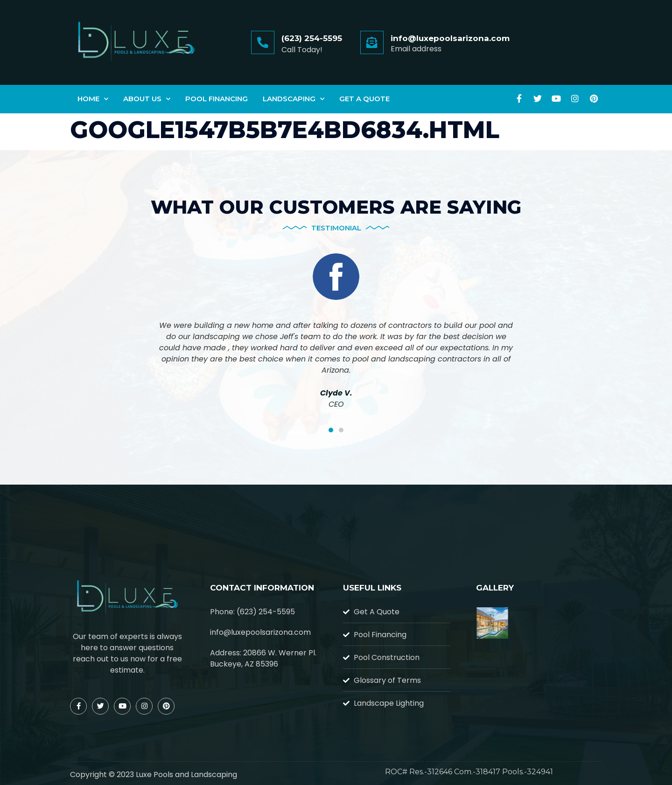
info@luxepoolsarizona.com (450, 38)
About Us (147, 99)
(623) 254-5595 (312, 38)
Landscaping (294, 99)
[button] (331, 430)
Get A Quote (364, 99)
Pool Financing (217, 99)
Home (93, 99)
